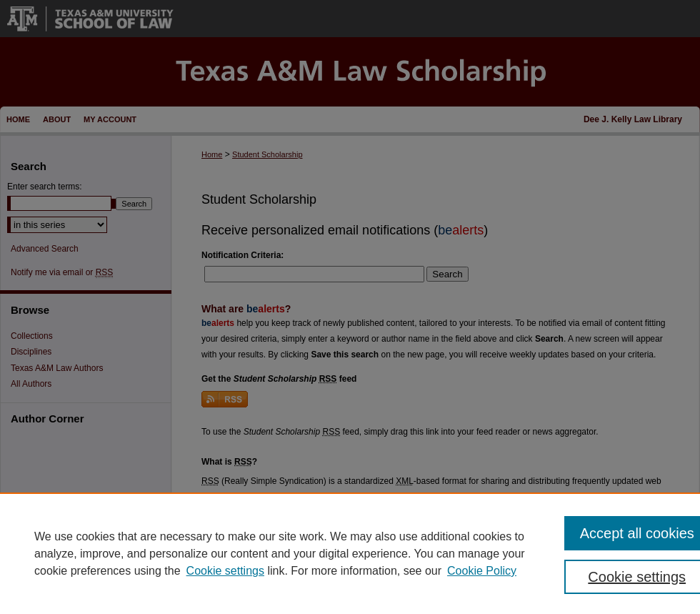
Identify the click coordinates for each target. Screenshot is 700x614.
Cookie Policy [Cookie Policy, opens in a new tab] (482, 571)
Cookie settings (225, 571)
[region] (350, 553)
